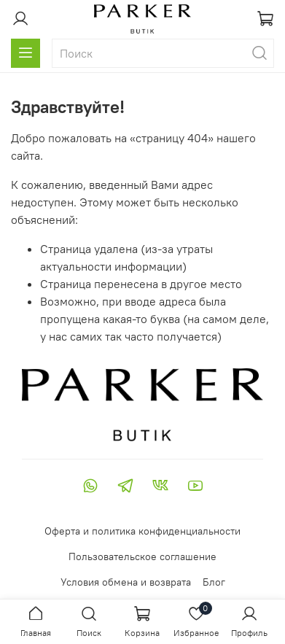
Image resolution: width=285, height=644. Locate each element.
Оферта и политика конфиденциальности (142, 531)
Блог (214, 582)
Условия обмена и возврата (126, 582)
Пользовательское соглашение (142, 556)
